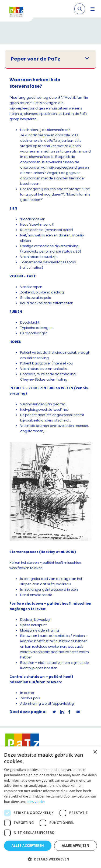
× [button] (95, 752)
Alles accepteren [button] (28, 846)
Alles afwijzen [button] (76, 846)
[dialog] (50, 807)
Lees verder (36, 802)
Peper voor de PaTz (36, 59)
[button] (50, 859)
